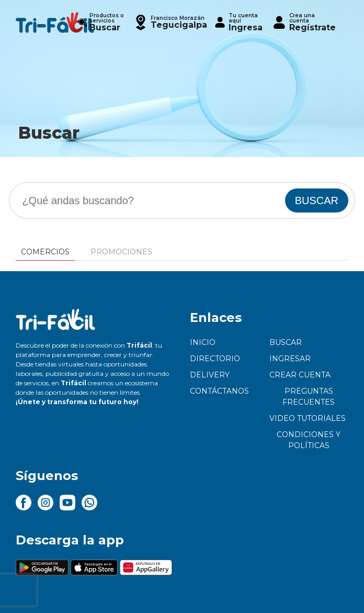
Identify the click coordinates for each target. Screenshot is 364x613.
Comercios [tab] (45, 252)
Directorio (215, 359)
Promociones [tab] (121, 252)
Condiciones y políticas (309, 440)
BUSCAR (317, 200)
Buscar (286, 342)
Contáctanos (219, 391)
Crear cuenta (300, 375)
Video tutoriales (308, 418)
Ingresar (290, 359)
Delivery (210, 375)
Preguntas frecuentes (309, 397)
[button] (170, 22)
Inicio (203, 342)
